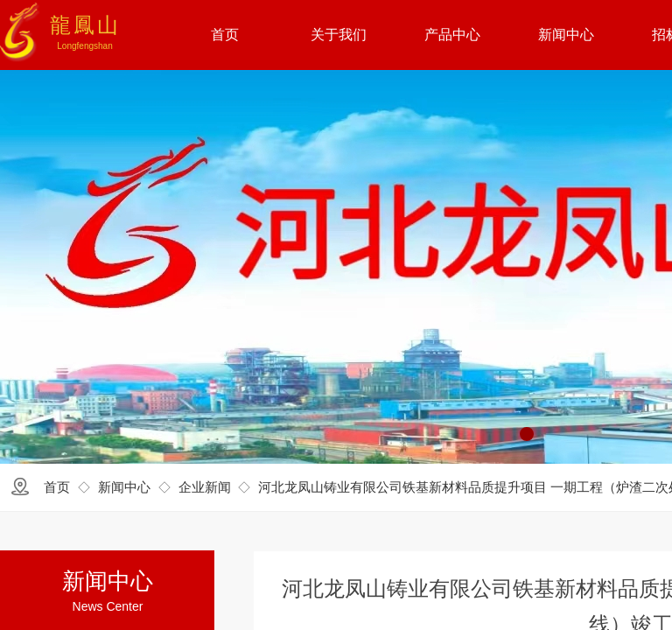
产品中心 (452, 35)
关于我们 (339, 35)
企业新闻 (205, 487)
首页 (57, 487)
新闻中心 (124, 487)
